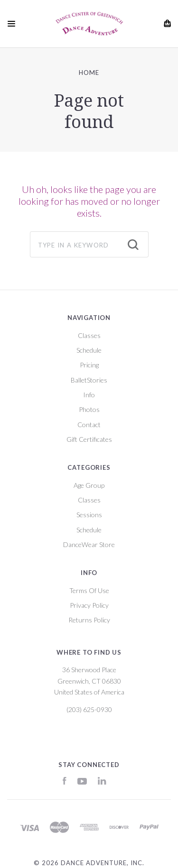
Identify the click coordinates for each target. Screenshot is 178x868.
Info (89, 395)
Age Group (89, 485)
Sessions (89, 515)
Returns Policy (89, 620)
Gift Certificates (89, 439)
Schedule (89, 350)
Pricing (89, 365)
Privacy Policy (89, 605)
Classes (89, 335)
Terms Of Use (89, 590)
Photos (89, 409)
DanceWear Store (89, 544)
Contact (89, 425)
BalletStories (89, 380)
